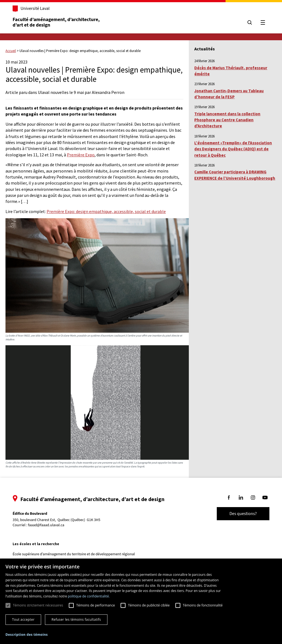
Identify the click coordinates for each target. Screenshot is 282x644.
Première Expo (81, 155)
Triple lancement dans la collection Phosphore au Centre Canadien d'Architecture (227, 120)
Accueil (11, 51)
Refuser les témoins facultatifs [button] (76, 619)
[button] (27, 635)
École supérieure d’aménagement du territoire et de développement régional (74, 554)
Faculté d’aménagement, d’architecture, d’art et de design (57, 22)
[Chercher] (250, 22)
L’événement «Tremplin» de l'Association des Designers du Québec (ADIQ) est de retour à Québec (233, 149)
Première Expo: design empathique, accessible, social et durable (106, 211)
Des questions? (243, 514)
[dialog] (141, 601)
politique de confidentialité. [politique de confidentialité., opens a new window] (89, 596)
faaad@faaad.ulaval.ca (46, 525)
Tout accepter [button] (23, 619)
